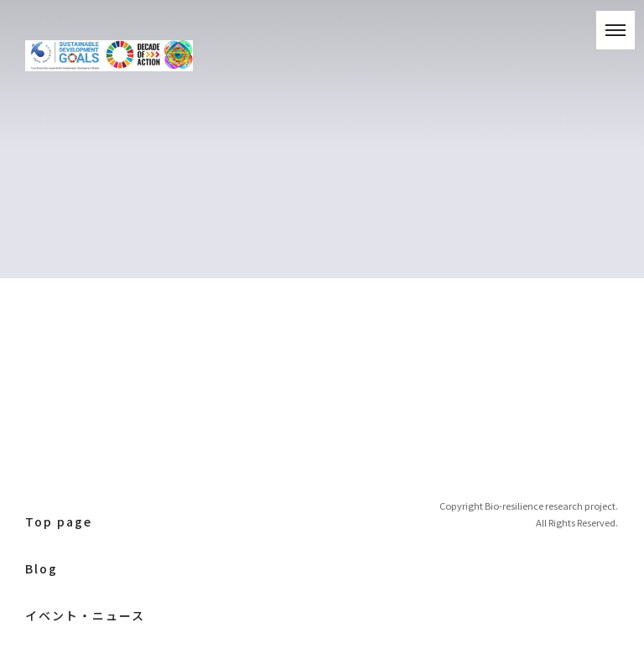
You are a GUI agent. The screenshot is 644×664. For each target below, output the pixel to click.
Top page (59, 521)
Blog (42, 568)
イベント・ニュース (85, 615)
